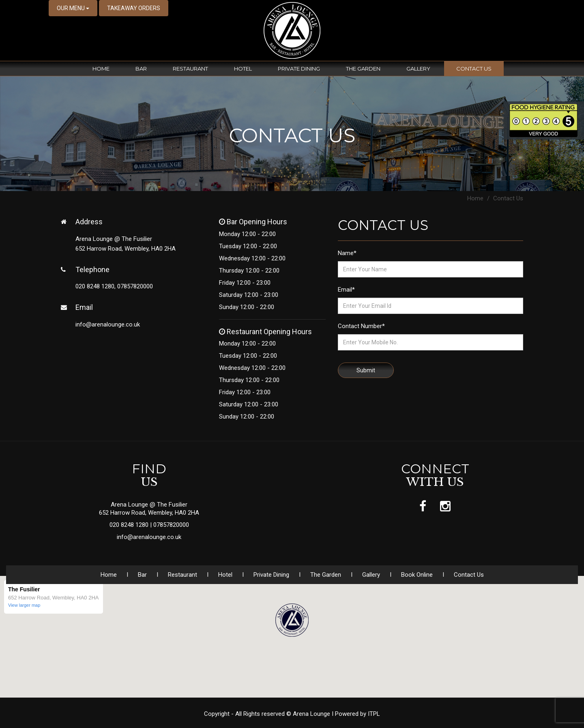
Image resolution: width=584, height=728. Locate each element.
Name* (347, 253)
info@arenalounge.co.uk (108, 324)
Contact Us (474, 69)
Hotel (243, 69)
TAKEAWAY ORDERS (134, 8)
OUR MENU (73, 8)
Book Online (417, 575)
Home (101, 69)
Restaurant (190, 69)
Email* (346, 290)
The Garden (363, 69)
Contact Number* (361, 326)
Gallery (418, 69)
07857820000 (171, 525)
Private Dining (299, 69)
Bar (141, 69)
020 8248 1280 (130, 525)
